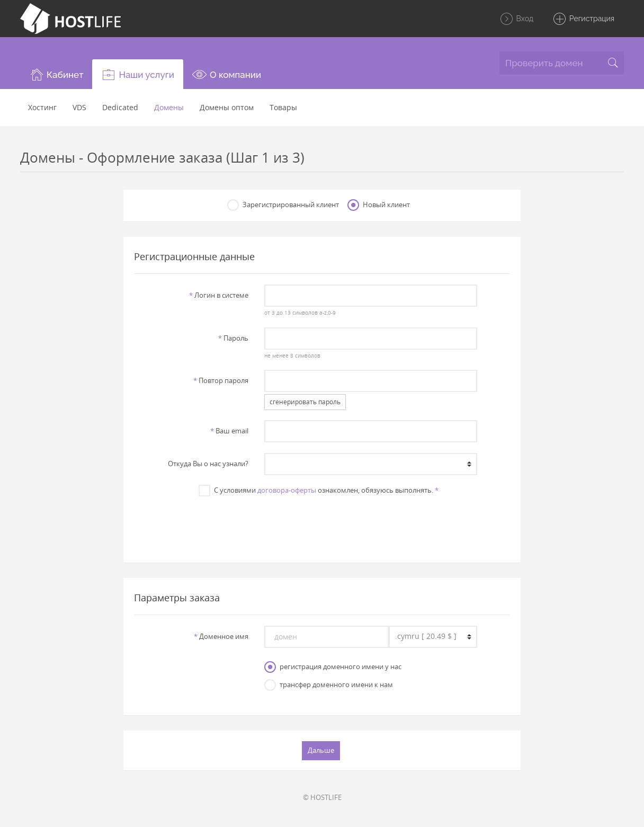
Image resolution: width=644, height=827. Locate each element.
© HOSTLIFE (322, 797)
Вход (516, 19)
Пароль (233, 338)
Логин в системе (219, 295)
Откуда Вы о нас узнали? (208, 464)
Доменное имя (221, 636)
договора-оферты (287, 490)
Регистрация (583, 19)
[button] (56, 74)
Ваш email (229, 431)
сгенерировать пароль (305, 402)
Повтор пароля (221, 380)
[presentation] (322, 524)
